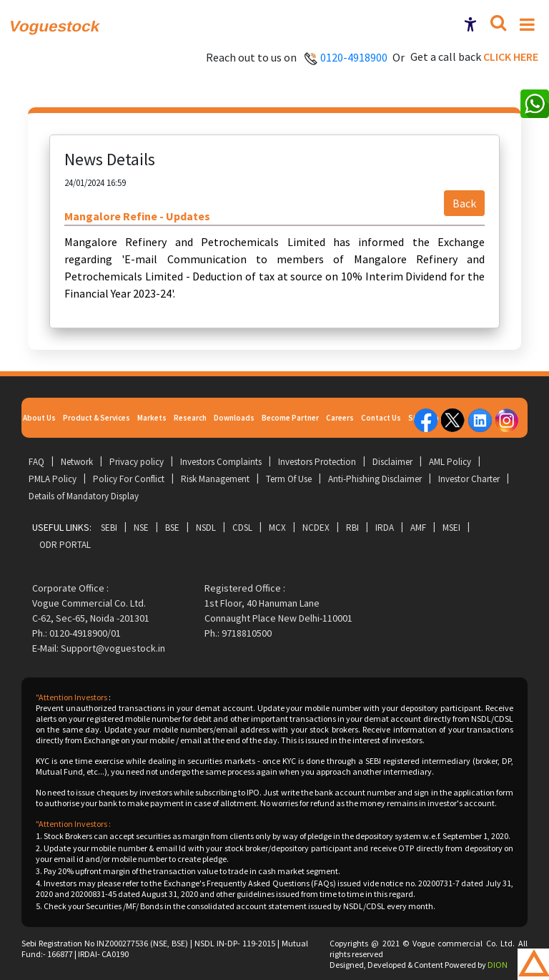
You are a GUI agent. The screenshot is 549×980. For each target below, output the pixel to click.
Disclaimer (392, 462)
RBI (352, 528)
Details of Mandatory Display (84, 496)
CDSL (242, 528)
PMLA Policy (53, 479)
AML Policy (450, 462)
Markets (152, 418)
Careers (340, 418)
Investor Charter (469, 479)
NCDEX (316, 528)
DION (498, 965)
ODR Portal (65, 545)
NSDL (206, 528)
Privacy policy (137, 462)
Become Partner (290, 418)
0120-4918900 (354, 57)
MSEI (451, 528)
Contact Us (381, 418)
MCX (277, 528)
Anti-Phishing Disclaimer (375, 479)
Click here (511, 57)
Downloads (234, 418)
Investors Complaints (221, 462)
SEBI (109, 528)
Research (190, 418)
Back (464, 203)
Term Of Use (289, 479)
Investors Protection (317, 462)
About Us (39, 418)
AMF (418, 528)
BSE (172, 528)
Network (77, 462)
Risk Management (215, 479)
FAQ (36, 462)
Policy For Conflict (129, 479)
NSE (141, 528)
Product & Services (97, 418)
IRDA (385, 528)
